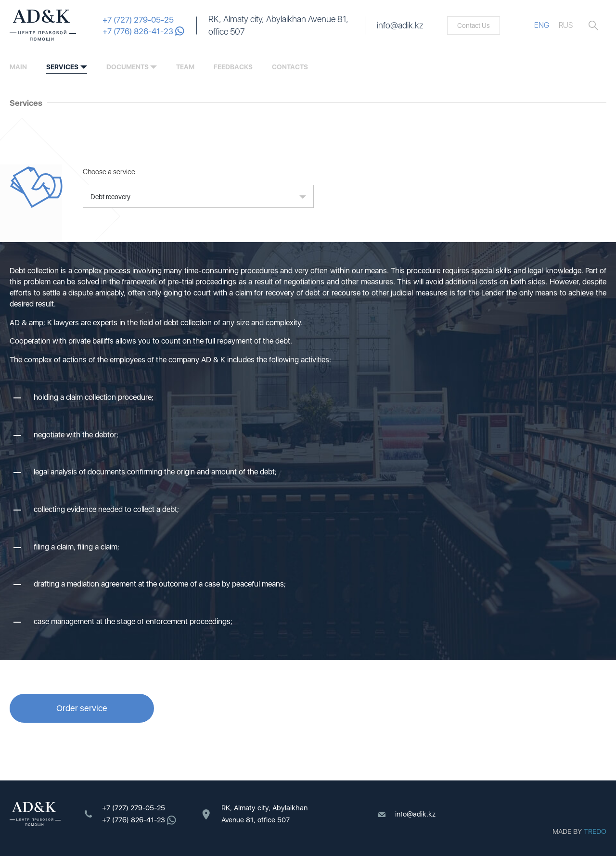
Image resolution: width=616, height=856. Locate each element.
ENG (542, 25)
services (62, 67)
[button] (198, 196)
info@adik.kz (400, 25)
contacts (290, 67)
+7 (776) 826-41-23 (143, 31)
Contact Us (474, 26)
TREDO (595, 831)
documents (128, 67)
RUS (566, 25)
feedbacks (233, 67)
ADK (43, 26)
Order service (82, 708)
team (185, 67)
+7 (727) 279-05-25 (138, 20)
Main (18, 67)
